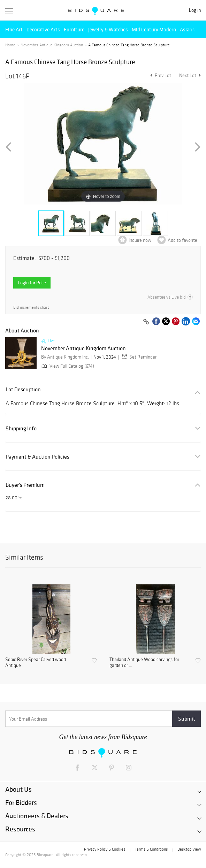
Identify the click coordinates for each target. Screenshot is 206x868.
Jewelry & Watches (108, 29)
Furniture (74, 29)
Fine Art (14, 29)
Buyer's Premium (25, 485)
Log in (195, 10)
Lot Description (23, 389)
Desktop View (189, 849)
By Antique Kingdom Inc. (65, 357)
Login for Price (32, 283)
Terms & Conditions (151, 849)
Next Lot (190, 75)
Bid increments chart (31, 308)
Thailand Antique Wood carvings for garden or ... (144, 663)
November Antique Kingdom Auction (52, 45)
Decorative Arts (43, 29)
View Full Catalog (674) (67, 366)
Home (10, 45)
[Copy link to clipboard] (146, 322)
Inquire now (140, 240)
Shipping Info (21, 428)
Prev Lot (160, 75)
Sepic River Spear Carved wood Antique (36, 663)
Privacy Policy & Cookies (105, 849)
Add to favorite (182, 240)
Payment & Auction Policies (37, 457)
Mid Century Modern (154, 29)
